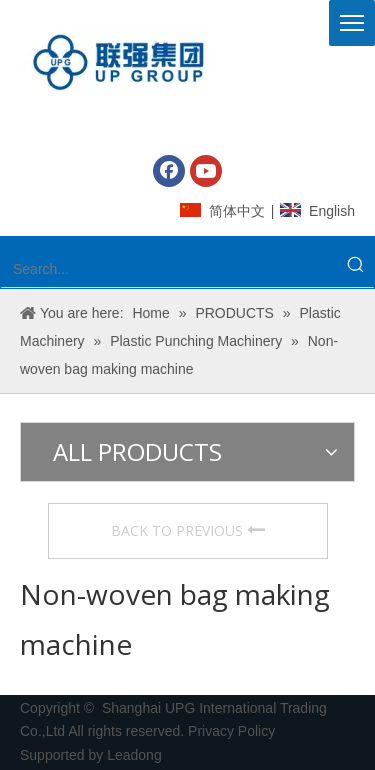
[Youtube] (206, 171)
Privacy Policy (233, 731)
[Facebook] (169, 171)
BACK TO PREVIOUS (188, 530)
